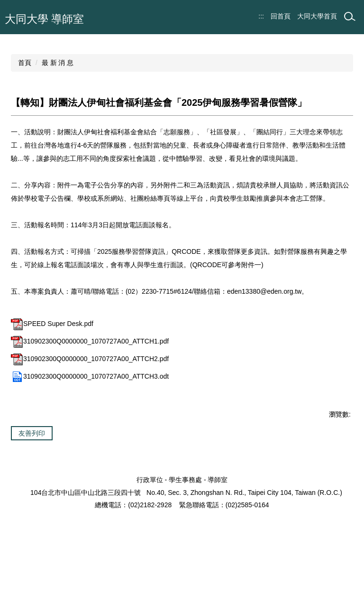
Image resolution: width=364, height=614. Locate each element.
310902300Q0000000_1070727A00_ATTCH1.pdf (90, 404)
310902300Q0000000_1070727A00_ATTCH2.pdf (90, 421)
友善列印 (32, 496)
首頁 (25, 125)
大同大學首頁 (317, 16)
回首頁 (281, 16)
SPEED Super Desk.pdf (52, 386)
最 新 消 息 (58, 125)
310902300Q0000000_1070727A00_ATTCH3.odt (90, 439)
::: (261, 16)
